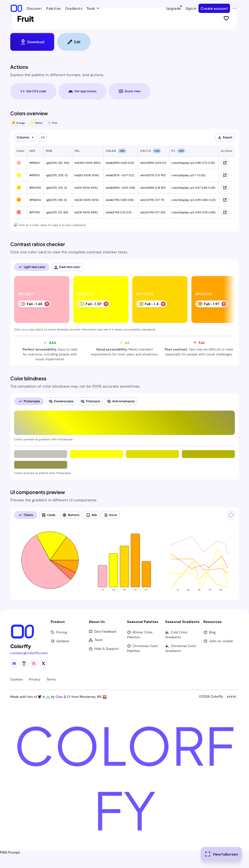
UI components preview (38, 492)
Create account (214, 8)
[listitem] (42, 300)
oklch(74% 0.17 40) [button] (153, 212)
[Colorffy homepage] (16, 8)
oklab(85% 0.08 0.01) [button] (120, 163)
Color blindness (28, 378)
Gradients (74, 8)
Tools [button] (92, 8)
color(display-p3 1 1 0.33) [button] (188, 175)
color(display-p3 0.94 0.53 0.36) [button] (193, 212)
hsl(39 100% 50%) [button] (87, 200)
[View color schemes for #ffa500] (225, 200)
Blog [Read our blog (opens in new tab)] (210, 633)
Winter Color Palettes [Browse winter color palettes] (140, 635)
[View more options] (234, 8)
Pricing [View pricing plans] (59, 633)
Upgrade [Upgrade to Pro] (174, 8)
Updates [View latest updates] (60, 641)
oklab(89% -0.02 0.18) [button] (120, 188)
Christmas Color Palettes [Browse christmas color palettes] (143, 648)
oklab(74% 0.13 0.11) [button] (119, 212)
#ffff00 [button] (34, 175)
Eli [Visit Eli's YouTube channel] (69, 697)
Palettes (53, 8)
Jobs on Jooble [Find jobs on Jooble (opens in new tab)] (218, 641)
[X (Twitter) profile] (43, 663)
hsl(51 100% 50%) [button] (86, 188)
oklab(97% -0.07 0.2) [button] (120, 175)
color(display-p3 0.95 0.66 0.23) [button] (193, 200)
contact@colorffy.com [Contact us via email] (29, 653)
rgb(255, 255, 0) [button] (57, 175)
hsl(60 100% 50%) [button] (87, 175)
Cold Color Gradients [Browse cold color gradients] (176, 635)
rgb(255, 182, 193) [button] (58, 163)
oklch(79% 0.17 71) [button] (152, 200)
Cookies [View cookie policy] (17, 679)
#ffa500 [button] (35, 200)
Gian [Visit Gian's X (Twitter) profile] (60, 697)
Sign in (191, 8)
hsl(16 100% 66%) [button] (86, 212)
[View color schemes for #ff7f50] (225, 212)
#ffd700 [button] (35, 188)
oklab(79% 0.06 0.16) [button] (120, 200)
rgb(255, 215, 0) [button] (56, 188)
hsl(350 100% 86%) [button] (88, 163)
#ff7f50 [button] (35, 212)
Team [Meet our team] (96, 640)
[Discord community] (14, 663)
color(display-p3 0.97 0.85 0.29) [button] (193, 188)
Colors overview (29, 113)
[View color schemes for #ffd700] (225, 188)
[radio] (32, 267)
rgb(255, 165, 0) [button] (56, 200)
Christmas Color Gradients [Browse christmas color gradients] (181, 648)
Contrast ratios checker (38, 244)
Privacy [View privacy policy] (35, 679)
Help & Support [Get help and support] (104, 649)
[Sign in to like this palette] (226, 19)
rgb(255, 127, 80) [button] (57, 212)
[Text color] (231, 515)
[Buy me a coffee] (24, 663)
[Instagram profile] (34, 663)
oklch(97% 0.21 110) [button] (153, 175)
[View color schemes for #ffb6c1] (225, 163)
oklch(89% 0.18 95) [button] (153, 188)
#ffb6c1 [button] (35, 163)
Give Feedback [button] (103, 632)
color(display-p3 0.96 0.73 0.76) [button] (193, 163)
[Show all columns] (43, 137)
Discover (34, 8)
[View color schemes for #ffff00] (225, 175)
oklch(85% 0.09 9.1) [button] (153, 163)
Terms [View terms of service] (51, 679)
